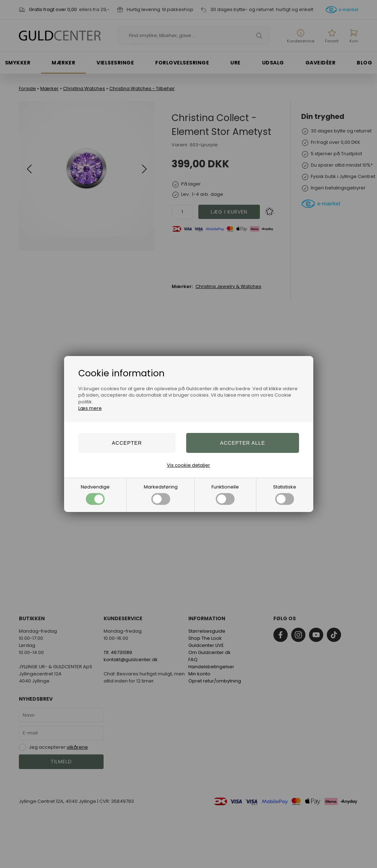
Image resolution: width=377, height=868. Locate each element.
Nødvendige (95, 494)
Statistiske (285, 494)
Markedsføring (161, 494)
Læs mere (90, 408)
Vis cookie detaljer (188, 465)
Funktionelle (225, 494)
